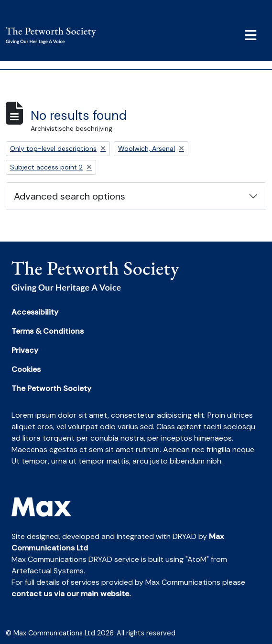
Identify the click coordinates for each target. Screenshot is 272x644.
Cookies (26, 369)
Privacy (25, 350)
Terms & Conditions (48, 331)
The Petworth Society (51, 388)
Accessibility (35, 312)
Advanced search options (70, 196)
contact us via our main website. (71, 594)
